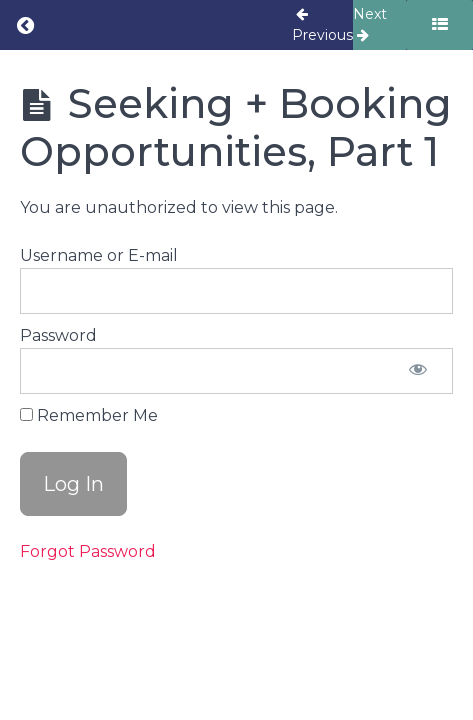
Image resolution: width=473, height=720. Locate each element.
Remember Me (89, 415)
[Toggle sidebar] (439, 25)
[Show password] (418, 371)
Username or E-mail (99, 255)
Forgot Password (88, 551)
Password (58, 335)
